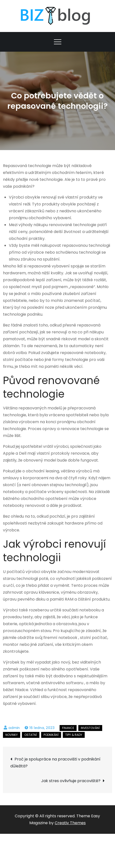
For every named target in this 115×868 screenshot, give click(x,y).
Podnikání (51, 735)
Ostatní (31, 735)
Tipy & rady (74, 735)
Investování (90, 728)
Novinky (12, 735)
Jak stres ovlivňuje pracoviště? (71, 781)
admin (14, 728)
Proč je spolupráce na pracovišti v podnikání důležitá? (55, 763)
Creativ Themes (70, 823)
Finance (68, 728)
